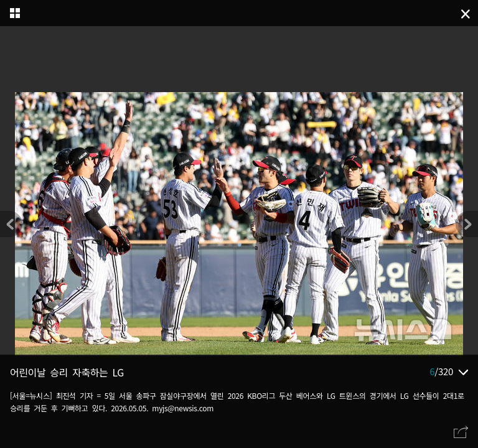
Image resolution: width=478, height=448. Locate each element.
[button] (467, 224)
